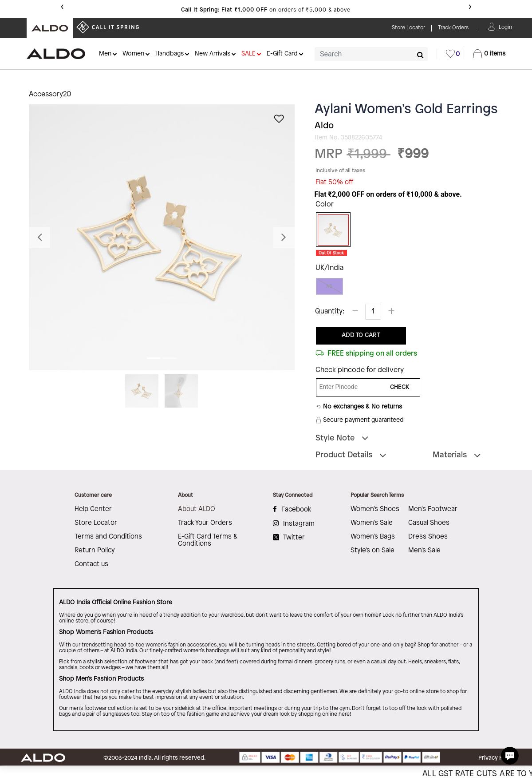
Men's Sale (424, 551)
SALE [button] (248, 54)
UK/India (329, 268)
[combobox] (371, 54)
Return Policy (95, 551)
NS (329, 286)
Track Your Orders (205, 523)
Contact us (91, 564)
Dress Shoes (428, 537)
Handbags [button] (169, 54)
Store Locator (96, 523)
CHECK (400, 387)
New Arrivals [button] (213, 54)
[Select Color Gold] (330, 230)
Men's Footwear (433, 509)
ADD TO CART (361, 335)
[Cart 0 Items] (489, 54)
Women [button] (133, 54)
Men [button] (105, 54)
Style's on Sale (372, 551)
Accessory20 (50, 94)
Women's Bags (373, 537)
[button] (505, 26)
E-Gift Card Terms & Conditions (208, 540)
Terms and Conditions (108, 537)
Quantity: (330, 311)
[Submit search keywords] (420, 55)
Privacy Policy (497, 758)
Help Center (93, 509)
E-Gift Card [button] (282, 54)
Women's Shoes (375, 509)
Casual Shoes (429, 523)
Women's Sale (372, 523)
